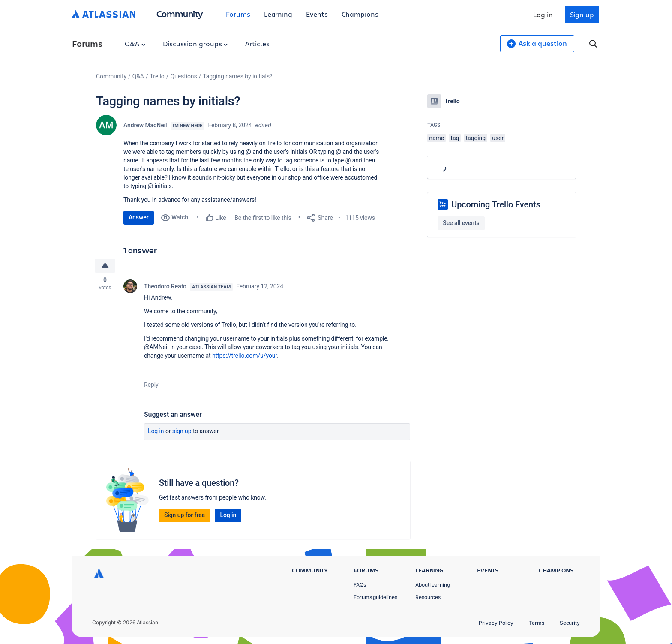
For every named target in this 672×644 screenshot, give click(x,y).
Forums (238, 14)
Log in (543, 14)
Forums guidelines (375, 597)
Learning (278, 14)
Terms (537, 623)
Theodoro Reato (165, 286)
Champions (360, 14)
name (436, 138)
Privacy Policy (496, 623)
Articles (257, 43)
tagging (476, 138)
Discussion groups (195, 43)
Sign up (582, 14)
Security (570, 623)
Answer (139, 217)
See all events (461, 223)
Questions (183, 76)
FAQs (360, 585)
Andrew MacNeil (145, 125)
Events (317, 14)
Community (180, 13)
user (498, 138)
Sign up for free (184, 515)
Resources (428, 597)
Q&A (135, 43)
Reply (151, 385)
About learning (433, 585)
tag (455, 138)
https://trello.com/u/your (244, 356)
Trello (157, 76)
